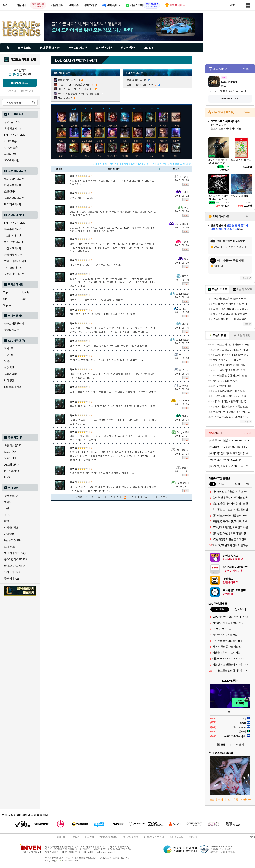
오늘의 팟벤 (10, 458)
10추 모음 (11, 148)
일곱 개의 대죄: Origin (16, 553)
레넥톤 (125, 156)
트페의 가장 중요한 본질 (140, 84)
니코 (112, 141)
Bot (24, 299)
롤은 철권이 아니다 (137, 80)
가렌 (61, 126)
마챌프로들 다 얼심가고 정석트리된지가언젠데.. (96, 265)
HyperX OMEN (13, 540)
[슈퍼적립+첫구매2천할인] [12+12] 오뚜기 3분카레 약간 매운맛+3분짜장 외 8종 (231, 447)
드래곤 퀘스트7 (12, 572)
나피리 (176, 126)
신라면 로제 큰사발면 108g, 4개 (226, 460)
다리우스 (138, 141)
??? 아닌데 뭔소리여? (81, 198)
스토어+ (248, 112)
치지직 (8, 502)
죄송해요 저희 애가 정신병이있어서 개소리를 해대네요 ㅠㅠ (102, 473)
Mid (5, 299)
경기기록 (9, 349)
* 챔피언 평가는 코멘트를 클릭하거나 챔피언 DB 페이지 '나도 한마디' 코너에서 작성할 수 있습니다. (143, 164)
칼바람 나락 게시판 (14, 274)
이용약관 (89, 837)
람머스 (74, 156)
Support (8, 305)
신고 (186, 184)
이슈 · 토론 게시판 (13, 242)
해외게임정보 (11, 528)
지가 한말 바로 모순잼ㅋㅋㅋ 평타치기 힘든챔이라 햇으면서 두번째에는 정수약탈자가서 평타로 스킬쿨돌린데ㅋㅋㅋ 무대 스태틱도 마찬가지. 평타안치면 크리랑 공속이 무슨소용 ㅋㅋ (112, 456)
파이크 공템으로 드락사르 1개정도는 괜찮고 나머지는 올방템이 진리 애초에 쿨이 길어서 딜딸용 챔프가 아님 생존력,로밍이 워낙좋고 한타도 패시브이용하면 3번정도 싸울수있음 (113, 247)
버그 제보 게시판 (13, 204)
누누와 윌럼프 (88, 141)
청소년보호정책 (130, 837)
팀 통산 (8, 361)
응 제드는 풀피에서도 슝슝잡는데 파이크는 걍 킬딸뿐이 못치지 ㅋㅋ (106, 360)
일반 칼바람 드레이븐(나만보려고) (76, 89)
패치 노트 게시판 (13, 185)
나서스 (163, 126)
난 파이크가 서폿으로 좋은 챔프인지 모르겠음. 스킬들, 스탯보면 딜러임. (109, 345)
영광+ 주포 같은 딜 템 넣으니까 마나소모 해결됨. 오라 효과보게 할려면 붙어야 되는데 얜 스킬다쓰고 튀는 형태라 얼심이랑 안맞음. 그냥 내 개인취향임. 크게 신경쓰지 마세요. (113, 282)
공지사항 (193, 837)
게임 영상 (9, 534)
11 (156, 497)
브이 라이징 (10, 547)
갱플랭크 (87, 126)
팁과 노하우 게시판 (14, 179)
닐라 (125, 141)
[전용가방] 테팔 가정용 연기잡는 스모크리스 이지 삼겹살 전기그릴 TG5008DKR (231, 466)
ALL (74, 108)
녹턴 (74, 141)
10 (145, 497)
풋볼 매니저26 (12, 579)
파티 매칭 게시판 (13, 255)
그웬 (125, 126)
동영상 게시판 (11, 330)
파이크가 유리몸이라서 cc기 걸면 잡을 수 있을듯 (96, 299)
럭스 (87, 156)
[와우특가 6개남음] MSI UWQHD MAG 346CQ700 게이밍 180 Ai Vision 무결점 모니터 (231, 441)
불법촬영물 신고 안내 (154, 837)
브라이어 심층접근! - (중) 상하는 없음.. (79, 93)
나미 (150, 126)
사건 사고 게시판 (13, 248)
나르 (138, 126)
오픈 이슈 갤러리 (13, 445)
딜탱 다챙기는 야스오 (69, 80)
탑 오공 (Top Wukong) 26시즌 (74, 84)
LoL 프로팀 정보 (13, 387)
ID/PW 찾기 (27, 91)
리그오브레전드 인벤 (23, 60)
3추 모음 (10, 141)
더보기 (240, 744)
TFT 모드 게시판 (13, 268)
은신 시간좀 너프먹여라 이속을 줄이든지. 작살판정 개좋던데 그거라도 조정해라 (113, 391)
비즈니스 (75, 837)
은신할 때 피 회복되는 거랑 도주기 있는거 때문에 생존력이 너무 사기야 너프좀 (112, 406)
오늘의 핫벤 (10, 452)
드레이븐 (163, 141)
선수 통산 (9, 368)
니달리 (99, 141)
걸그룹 (8, 515)
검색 (33, 102)
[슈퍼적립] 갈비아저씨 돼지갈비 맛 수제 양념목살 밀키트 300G (231, 453)
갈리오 (74, 126)
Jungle (25, 292)
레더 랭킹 (9, 380)
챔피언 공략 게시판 (14, 198)
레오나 (138, 156)
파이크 (73, 176)
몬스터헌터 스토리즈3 (16, 559)
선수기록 (9, 355)
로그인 (233, 5)
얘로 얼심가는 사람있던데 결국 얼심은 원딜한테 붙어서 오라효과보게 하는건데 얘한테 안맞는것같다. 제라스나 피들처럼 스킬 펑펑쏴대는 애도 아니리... (112, 330)
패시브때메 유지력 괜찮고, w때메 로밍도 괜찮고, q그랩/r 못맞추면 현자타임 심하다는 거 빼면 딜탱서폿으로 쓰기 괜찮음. (112, 229)
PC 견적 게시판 (12, 471)
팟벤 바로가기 (11, 496)
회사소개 (61, 837)
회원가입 (11, 91)
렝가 (176, 156)
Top (5, 292)
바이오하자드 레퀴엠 (15, 566)
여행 (6, 521)
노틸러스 (61, 141)
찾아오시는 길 (177, 837)
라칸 (61, 156)
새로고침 (245, 278)
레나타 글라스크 (114, 156)
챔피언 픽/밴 (11, 374)
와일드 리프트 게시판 (15, 261)
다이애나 (150, 141)
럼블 (99, 156)
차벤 (6, 509)
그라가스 (99, 126)
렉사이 (150, 156)
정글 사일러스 (65, 98)
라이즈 (176, 141)
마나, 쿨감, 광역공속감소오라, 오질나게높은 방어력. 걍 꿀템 (102, 314)
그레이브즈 (112, 126)
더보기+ (248, 69)
